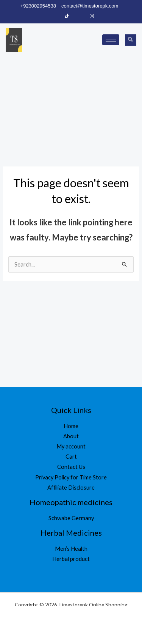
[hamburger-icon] (111, 40)
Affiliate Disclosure (71, 488)
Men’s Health (71, 549)
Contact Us (71, 467)
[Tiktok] (67, 16)
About (71, 436)
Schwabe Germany (71, 518)
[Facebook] (54, 16)
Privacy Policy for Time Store (71, 477)
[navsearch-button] (131, 40)
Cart (71, 457)
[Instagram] (92, 16)
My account (71, 446)
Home (71, 426)
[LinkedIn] (79, 16)
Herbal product (71, 559)
